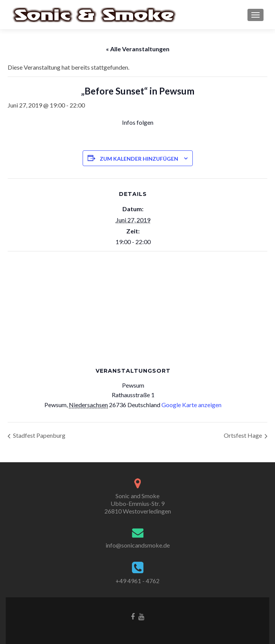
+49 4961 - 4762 (137, 581)
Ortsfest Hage (243, 435)
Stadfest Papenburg (39, 435)
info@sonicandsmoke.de (138, 545)
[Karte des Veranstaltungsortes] (137, 307)
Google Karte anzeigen (191, 405)
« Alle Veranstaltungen (138, 49)
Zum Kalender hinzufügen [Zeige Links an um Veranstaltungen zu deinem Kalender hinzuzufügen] (139, 159)
